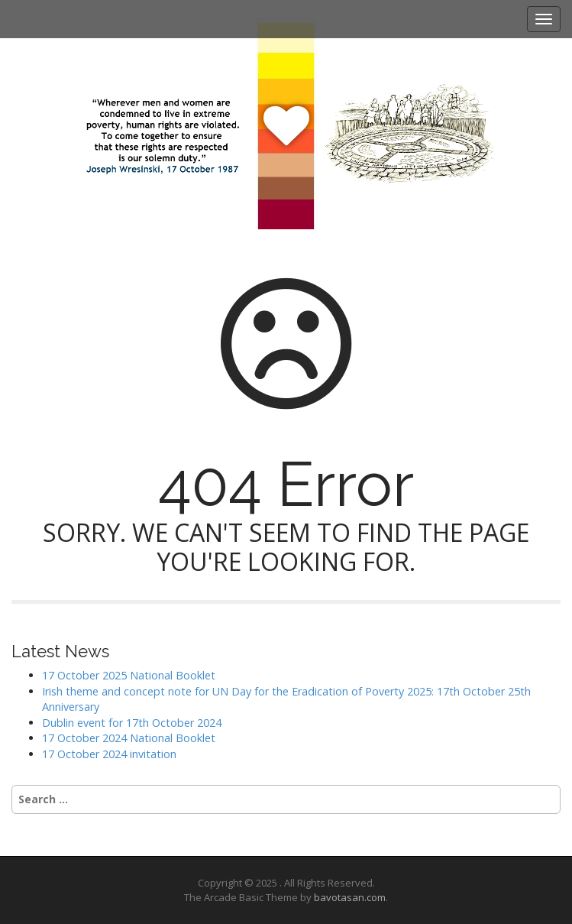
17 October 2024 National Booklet (129, 738)
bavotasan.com (350, 897)
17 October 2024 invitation (109, 754)
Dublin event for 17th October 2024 (132, 723)
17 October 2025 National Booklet (129, 675)
